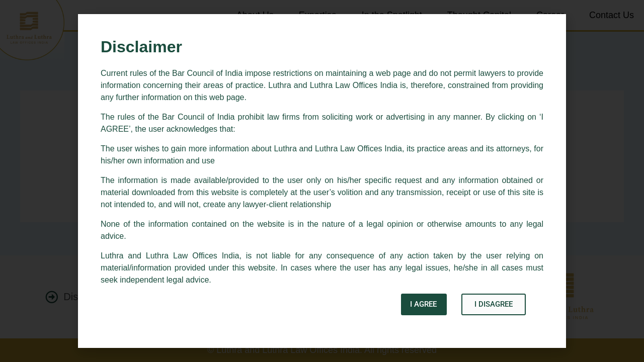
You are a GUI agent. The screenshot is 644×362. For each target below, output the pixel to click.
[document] (322, 181)
